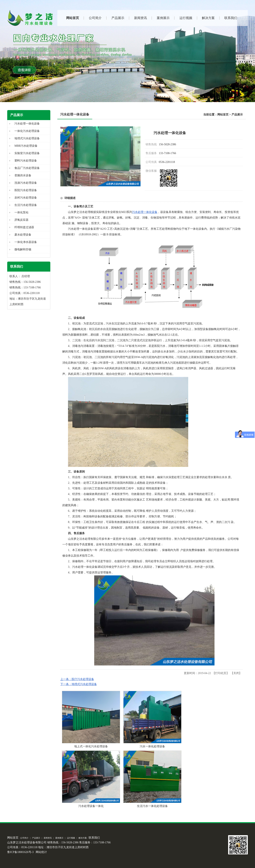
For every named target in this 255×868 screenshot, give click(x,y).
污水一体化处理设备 (152, 746)
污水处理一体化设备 (145, 212)
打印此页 (221, 673)
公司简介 (24, 838)
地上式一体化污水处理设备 (91, 746)
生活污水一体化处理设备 (152, 806)
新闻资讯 (48, 838)
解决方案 (83, 838)
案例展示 (59, 838)
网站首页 (223, 115)
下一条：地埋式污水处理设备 (79, 684)
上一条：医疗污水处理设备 (77, 679)
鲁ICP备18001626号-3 (20, 852)
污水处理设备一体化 (91, 806)
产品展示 (237, 115)
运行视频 (71, 838)
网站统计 (41, 852)
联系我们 (94, 838)
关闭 (236, 673)
